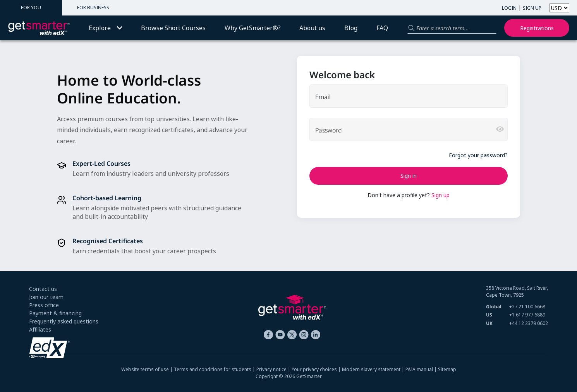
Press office (44, 305)
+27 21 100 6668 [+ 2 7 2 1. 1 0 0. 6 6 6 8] (527, 307)
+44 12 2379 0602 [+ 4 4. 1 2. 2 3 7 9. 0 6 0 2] (529, 323)
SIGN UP (532, 8)
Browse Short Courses (173, 28)
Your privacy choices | (317, 369)
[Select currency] (559, 8)
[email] (409, 96)
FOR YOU (31, 8)
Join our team (46, 297)
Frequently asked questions (64, 321)
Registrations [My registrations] (537, 28)
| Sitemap (445, 369)
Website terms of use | (148, 369)
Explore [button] (106, 28)
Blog (351, 28)
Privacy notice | (274, 369)
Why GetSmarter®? (253, 28)
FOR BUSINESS (93, 8)
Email (323, 97)
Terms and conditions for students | (215, 369)
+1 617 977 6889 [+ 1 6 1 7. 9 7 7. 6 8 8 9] (527, 315)
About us (312, 28)
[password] (409, 129)
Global (494, 307)
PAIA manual (419, 369)
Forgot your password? (478, 155)
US (489, 315)
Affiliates (40, 329)
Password (329, 130)
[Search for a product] (452, 28)
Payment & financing (55, 313)
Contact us (43, 289)
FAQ (382, 28)
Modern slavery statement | (374, 369)
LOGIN (509, 8)
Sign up (440, 195)
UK (489, 323)
